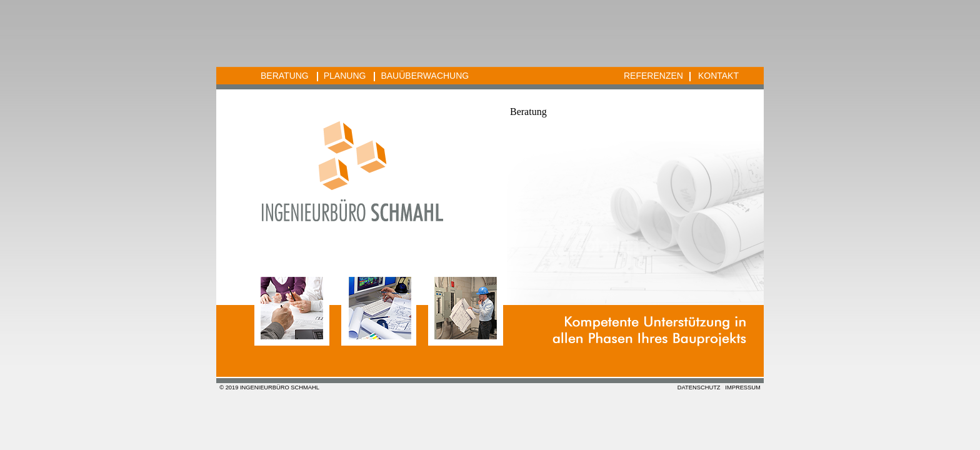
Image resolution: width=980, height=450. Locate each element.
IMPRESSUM (743, 387)
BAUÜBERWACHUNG (425, 76)
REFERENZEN (653, 76)
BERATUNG (285, 76)
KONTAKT (718, 76)
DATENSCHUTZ (699, 387)
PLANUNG (345, 76)
